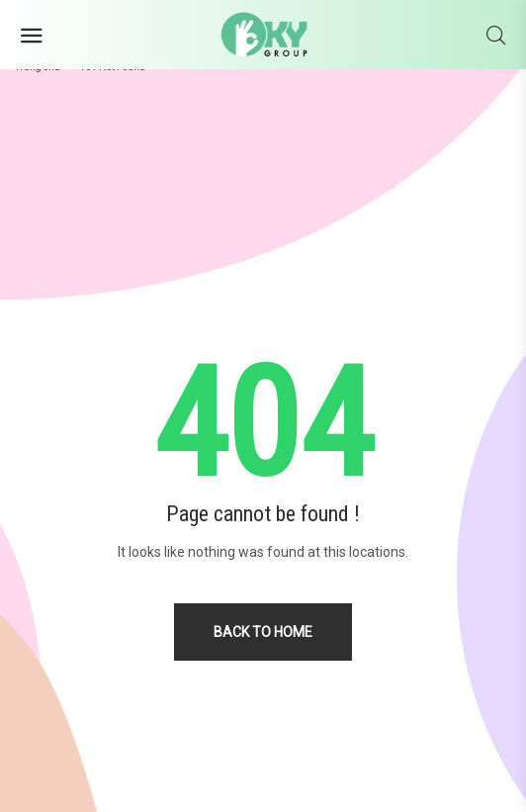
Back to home (263, 632)
